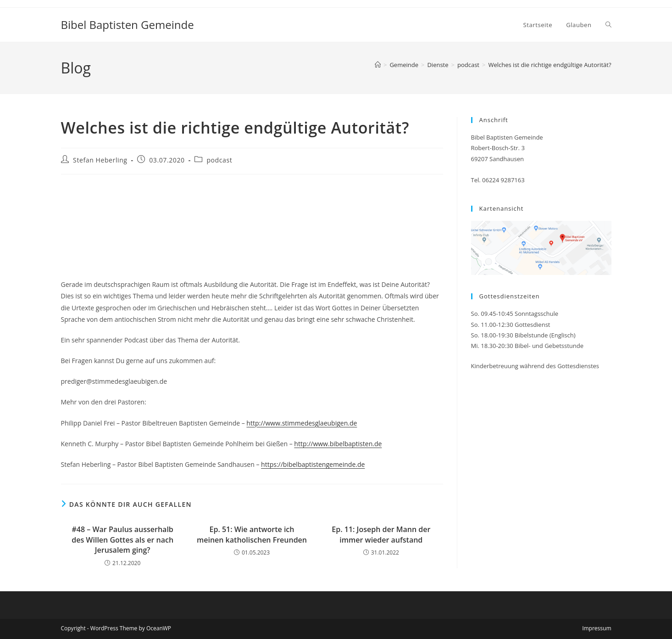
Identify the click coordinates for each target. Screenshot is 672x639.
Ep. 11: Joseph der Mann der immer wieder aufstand (381, 534)
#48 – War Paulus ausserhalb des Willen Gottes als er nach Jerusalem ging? (122, 540)
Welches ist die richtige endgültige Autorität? (550, 65)
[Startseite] (378, 65)
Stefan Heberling (100, 160)
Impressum (597, 628)
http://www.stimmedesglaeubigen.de (302, 423)
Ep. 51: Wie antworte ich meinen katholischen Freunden (252, 534)
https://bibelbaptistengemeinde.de (313, 464)
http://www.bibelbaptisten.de (338, 444)
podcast (219, 160)
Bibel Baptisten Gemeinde (128, 25)
